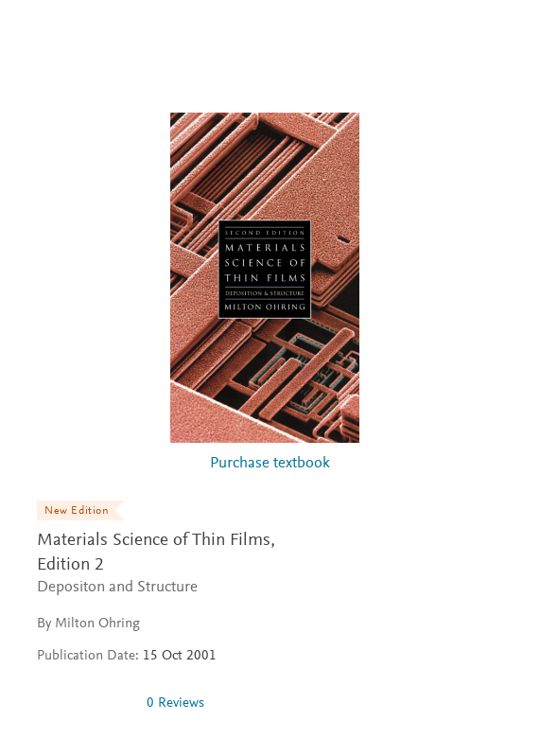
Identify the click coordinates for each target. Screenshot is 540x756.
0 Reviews (175, 703)
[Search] (504, 36)
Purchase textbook (270, 464)
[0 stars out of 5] (84, 703)
